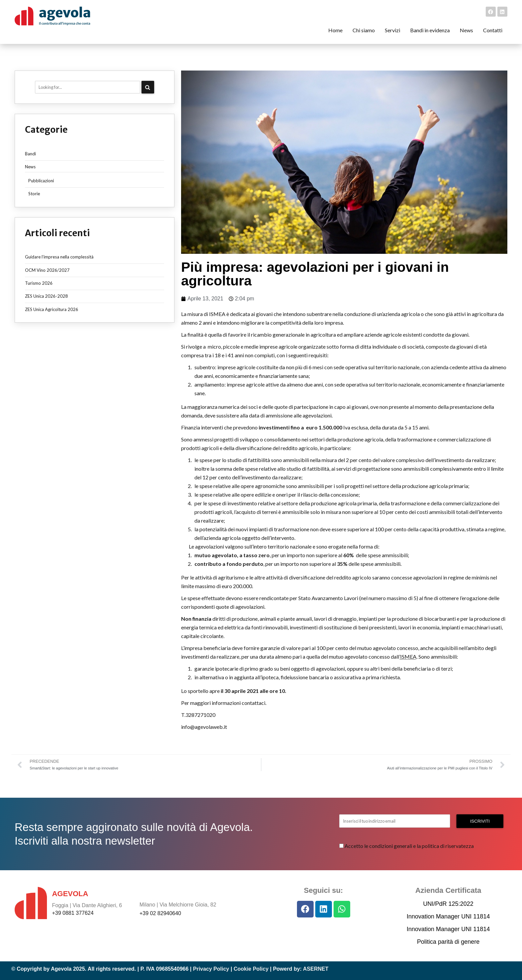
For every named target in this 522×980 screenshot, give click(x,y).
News (30, 167)
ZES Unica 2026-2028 (46, 296)
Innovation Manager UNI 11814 (448, 916)
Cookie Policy (251, 969)
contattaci (254, 703)
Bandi (30, 154)
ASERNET (316, 969)
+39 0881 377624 (73, 913)
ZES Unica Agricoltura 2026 (52, 309)
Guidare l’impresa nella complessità (59, 257)
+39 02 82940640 (160, 913)
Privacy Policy (211, 969)
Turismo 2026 (39, 283)
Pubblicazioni (41, 181)
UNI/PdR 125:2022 (448, 904)
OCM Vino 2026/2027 (47, 270)
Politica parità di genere (448, 942)
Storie (34, 194)
